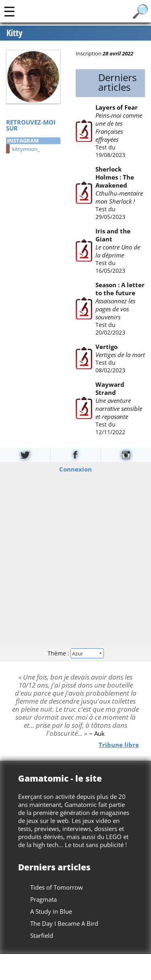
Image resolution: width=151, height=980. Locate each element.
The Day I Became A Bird (64, 923)
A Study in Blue (51, 911)
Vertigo (106, 347)
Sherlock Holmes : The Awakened (114, 177)
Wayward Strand (110, 388)
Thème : (75, 653)
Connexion (75, 469)
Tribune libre (119, 744)
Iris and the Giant (113, 235)
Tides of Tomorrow (57, 887)
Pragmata (43, 899)
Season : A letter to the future (120, 289)
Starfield (42, 935)
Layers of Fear (116, 107)
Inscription (89, 53)
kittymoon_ (26, 149)
